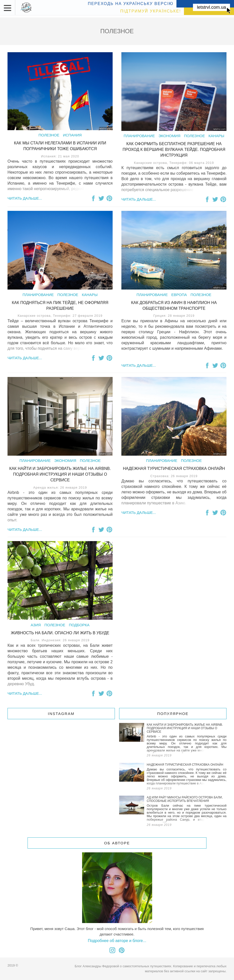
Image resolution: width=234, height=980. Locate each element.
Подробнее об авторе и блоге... (117, 941)
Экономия (169, 136)
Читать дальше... (25, 198)
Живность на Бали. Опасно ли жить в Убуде (60, 633)
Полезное (49, 135)
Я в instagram (112, 950)
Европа (179, 295)
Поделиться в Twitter (101, 198)
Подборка (79, 625)
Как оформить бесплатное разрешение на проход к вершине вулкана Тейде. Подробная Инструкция (174, 150)
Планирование (139, 136)
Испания (72, 135)
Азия (36, 625)
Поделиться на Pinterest (109, 198)
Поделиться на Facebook (93, 198)
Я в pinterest (122, 950)
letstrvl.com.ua (211, 7)
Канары (216, 136)
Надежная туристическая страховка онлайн (174, 469)
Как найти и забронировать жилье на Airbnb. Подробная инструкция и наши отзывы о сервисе (60, 474)
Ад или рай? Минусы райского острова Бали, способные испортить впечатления (173, 812)
